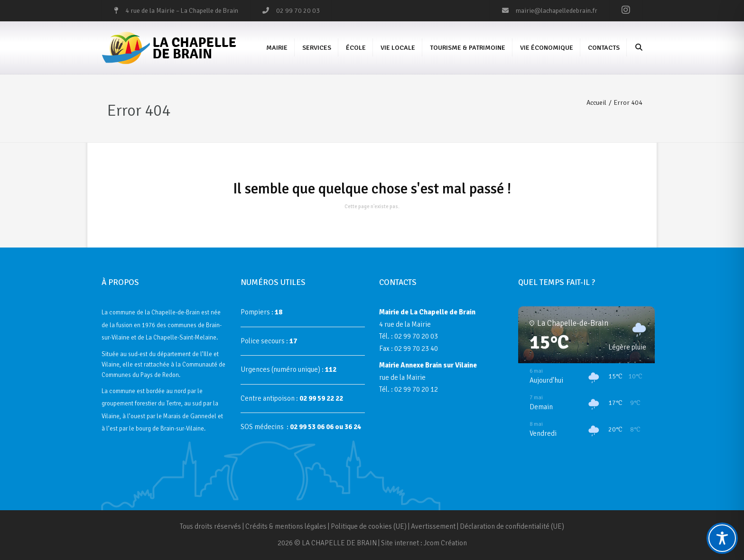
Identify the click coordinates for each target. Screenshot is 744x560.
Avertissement (433, 526)
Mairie (277, 48)
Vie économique (547, 48)
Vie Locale (398, 48)
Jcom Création (445, 543)
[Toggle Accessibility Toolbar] (722, 538)
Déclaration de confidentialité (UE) (512, 526)
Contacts (604, 48)
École (356, 48)
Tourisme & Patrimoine (468, 48)
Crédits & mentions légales (286, 526)
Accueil (596, 103)
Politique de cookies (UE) (369, 526)
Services (317, 48)
